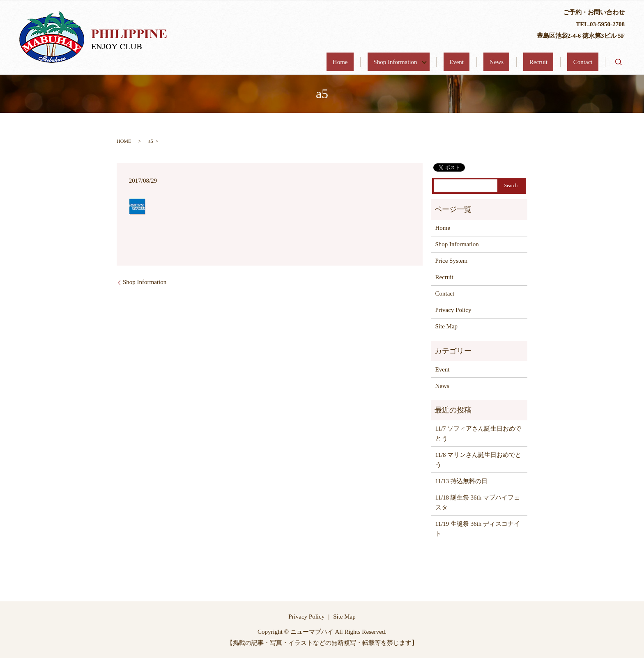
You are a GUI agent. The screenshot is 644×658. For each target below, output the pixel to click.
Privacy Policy (453, 310)
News (526, 62)
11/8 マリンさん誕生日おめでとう (478, 460)
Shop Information (446, 62)
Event (498, 62)
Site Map (447, 326)
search (619, 62)
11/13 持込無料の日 (461, 481)
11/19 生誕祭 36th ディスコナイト (478, 529)
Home (399, 62)
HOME (124, 141)
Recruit (556, 62)
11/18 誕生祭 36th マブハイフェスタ (478, 502)
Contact (589, 62)
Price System (452, 261)
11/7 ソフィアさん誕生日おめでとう (478, 433)
